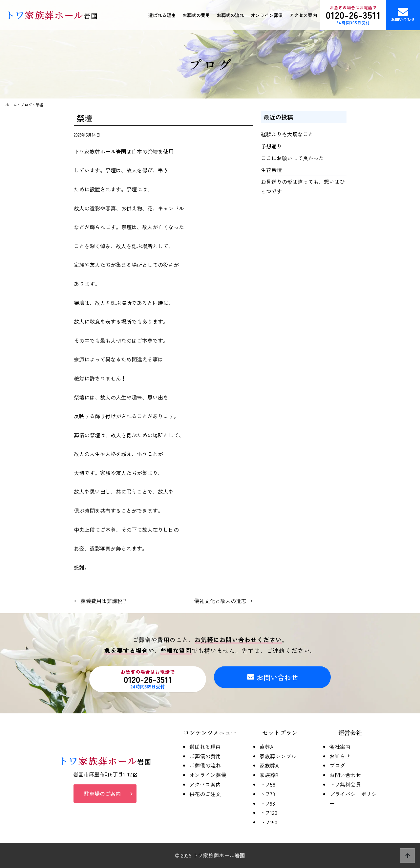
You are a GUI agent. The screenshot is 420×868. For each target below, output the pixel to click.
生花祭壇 (271, 170)
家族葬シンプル (278, 756)
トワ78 (267, 794)
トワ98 (267, 803)
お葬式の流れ (230, 15)
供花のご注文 (205, 794)
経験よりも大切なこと (287, 134)
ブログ (26, 105)
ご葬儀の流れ (205, 765)
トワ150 (268, 822)
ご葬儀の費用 (205, 756)
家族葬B (269, 775)
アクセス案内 (303, 15)
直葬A (266, 747)
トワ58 (267, 784)
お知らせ (340, 756)
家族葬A (269, 765)
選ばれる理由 (162, 15)
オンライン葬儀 (267, 15)
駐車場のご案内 (102, 795)
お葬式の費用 (196, 15)
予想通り (271, 146)
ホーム (11, 105)
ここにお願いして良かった (292, 158)
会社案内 (340, 747)
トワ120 (268, 813)
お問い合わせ (403, 14)
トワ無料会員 (345, 784)
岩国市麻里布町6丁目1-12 (105, 776)
